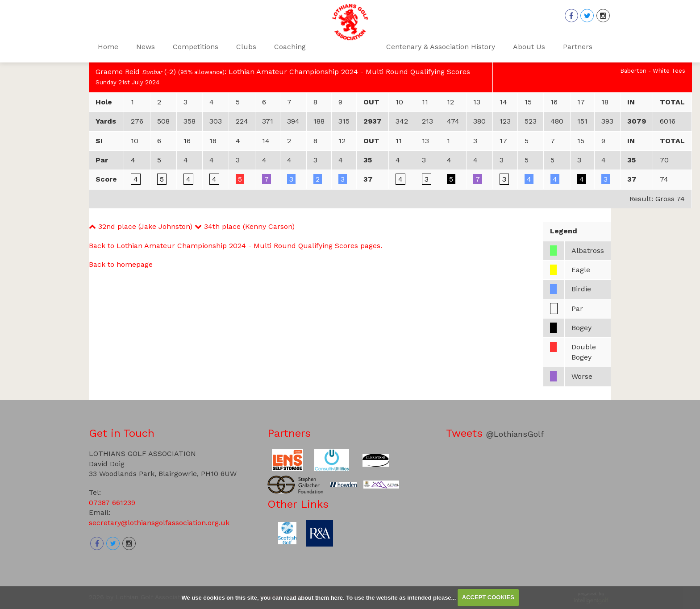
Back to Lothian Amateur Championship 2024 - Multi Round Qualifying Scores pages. (235, 246)
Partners (289, 433)
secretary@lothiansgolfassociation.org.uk (159, 523)
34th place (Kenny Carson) (245, 226)
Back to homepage (121, 264)
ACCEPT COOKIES (488, 597)
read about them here (313, 597)
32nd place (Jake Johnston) (141, 226)
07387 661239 (112, 503)
